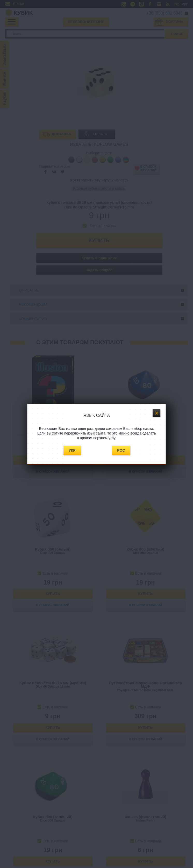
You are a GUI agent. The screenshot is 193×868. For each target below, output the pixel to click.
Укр (72, 450)
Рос (121, 450)
